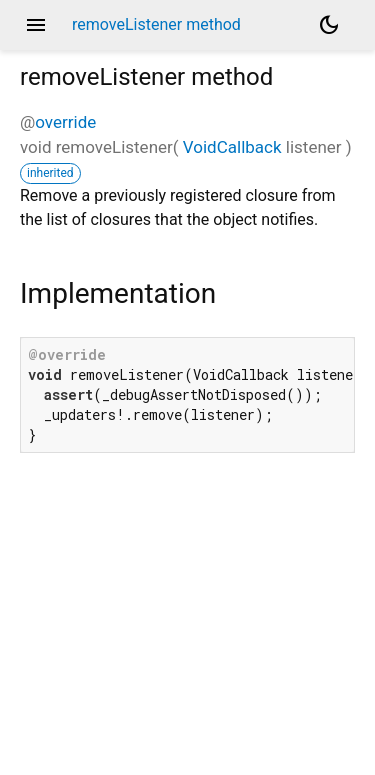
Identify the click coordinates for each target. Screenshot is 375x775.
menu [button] (36, 25)
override (65, 122)
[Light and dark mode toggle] (329, 25)
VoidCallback (232, 147)
